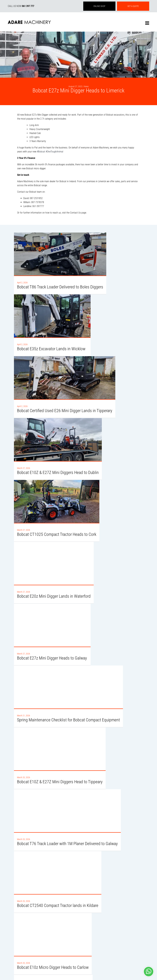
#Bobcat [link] (41, 152)
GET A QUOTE (133, 6)
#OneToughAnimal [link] (54, 152)
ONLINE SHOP (99, 6)
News (86, 86)
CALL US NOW (21, 6)
